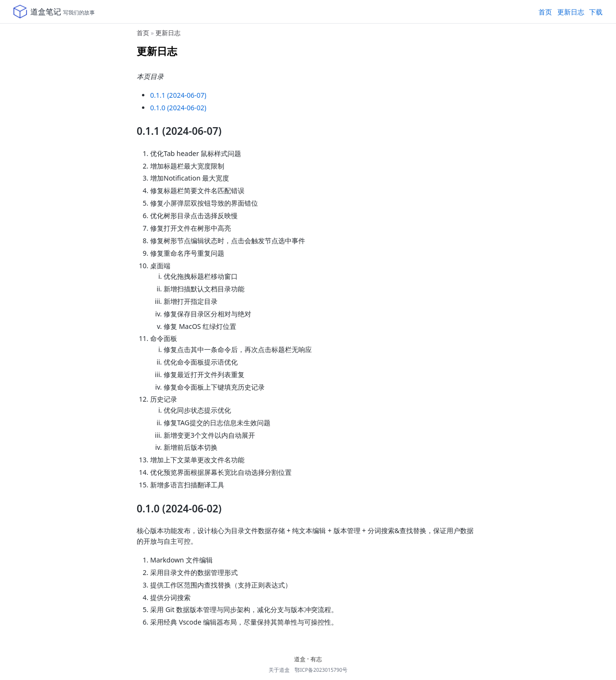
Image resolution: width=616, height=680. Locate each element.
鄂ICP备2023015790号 (321, 670)
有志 (316, 659)
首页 (545, 12)
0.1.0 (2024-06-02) (178, 108)
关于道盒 (279, 670)
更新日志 (571, 12)
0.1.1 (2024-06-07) (178, 95)
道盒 (300, 659)
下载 (596, 12)
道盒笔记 (46, 12)
